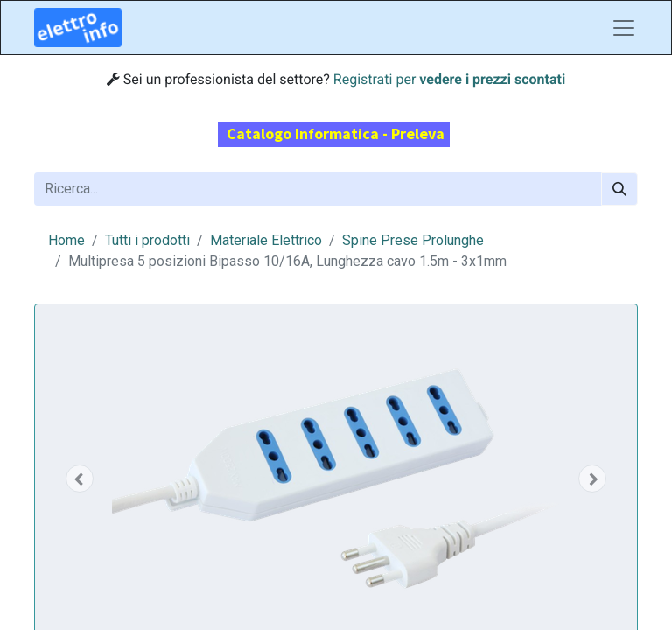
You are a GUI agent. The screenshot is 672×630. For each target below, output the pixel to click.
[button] (80, 479)
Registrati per (449, 79)
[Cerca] (619, 189)
